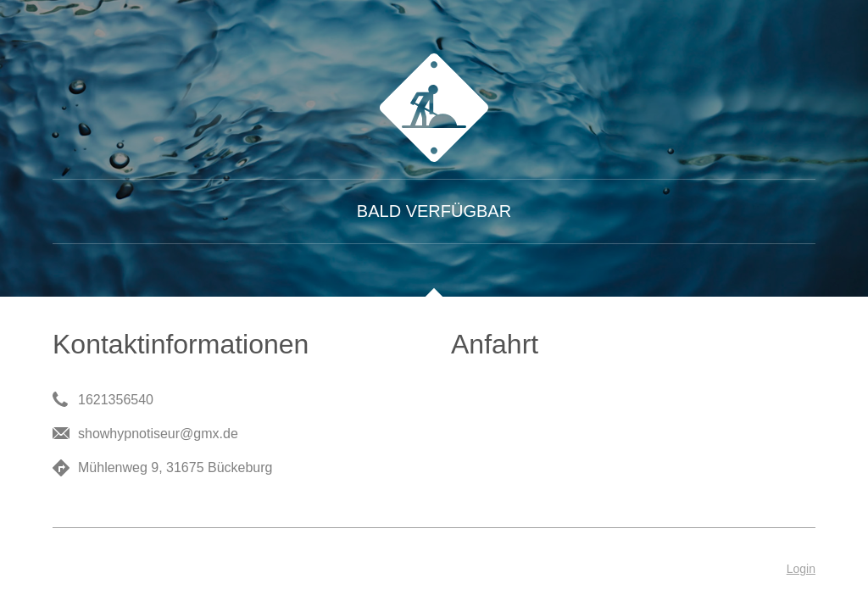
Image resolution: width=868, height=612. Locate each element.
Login (801, 569)
